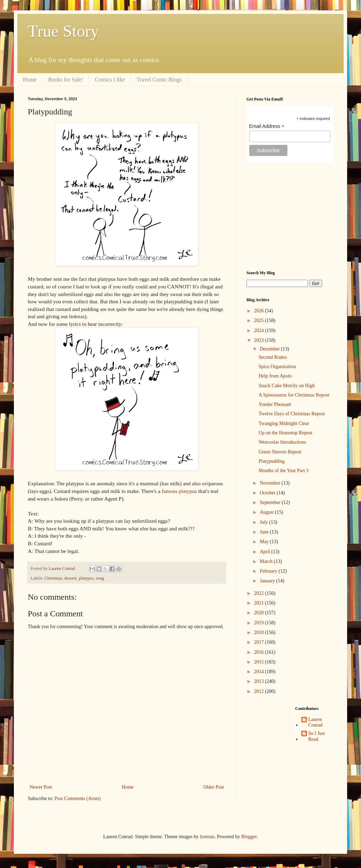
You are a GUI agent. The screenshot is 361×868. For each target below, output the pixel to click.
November (271, 483)
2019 (260, 623)
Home (30, 80)
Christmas (53, 578)
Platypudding (272, 461)
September (271, 502)
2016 (260, 652)
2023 (260, 340)
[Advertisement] (290, 217)
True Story (63, 31)
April (265, 552)
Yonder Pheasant (275, 404)
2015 (260, 662)
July (264, 522)
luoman (207, 837)
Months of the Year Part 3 (284, 471)
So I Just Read (317, 736)
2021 (260, 603)
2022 (260, 593)
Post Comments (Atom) (78, 798)
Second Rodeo (273, 357)
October (268, 493)
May (265, 542)
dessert (71, 578)
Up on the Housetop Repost (286, 433)
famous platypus (179, 491)
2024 (260, 331)
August (267, 512)
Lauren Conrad (315, 722)
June (265, 532)
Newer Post (41, 787)
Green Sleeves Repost (280, 452)
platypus (86, 578)
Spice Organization (277, 367)
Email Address (267, 126)
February (269, 571)
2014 (260, 672)
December (270, 349)
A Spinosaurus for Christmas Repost (294, 395)
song (100, 578)
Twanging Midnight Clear (284, 423)
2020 (260, 613)
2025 (260, 320)
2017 (260, 642)
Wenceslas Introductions (282, 442)
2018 (260, 632)
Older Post (214, 787)
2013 (260, 681)
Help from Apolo (275, 376)
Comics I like (110, 80)
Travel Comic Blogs (159, 80)
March (267, 561)
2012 (260, 691)
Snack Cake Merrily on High (287, 386)
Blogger (249, 837)
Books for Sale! (66, 80)
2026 (260, 311)
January (268, 581)
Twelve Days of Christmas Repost (292, 414)
